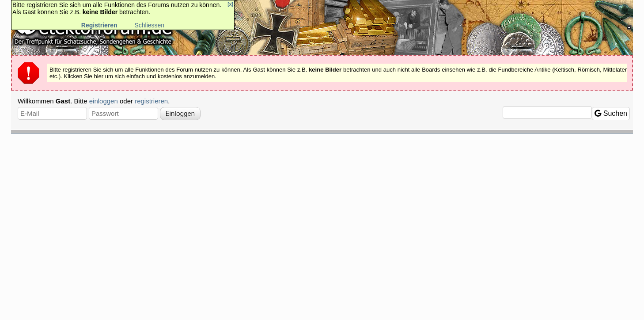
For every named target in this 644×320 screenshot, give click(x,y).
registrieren (151, 101)
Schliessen (149, 25)
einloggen (104, 101)
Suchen (611, 113)
